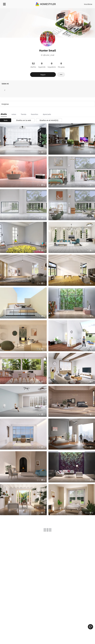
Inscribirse (88, 4)
